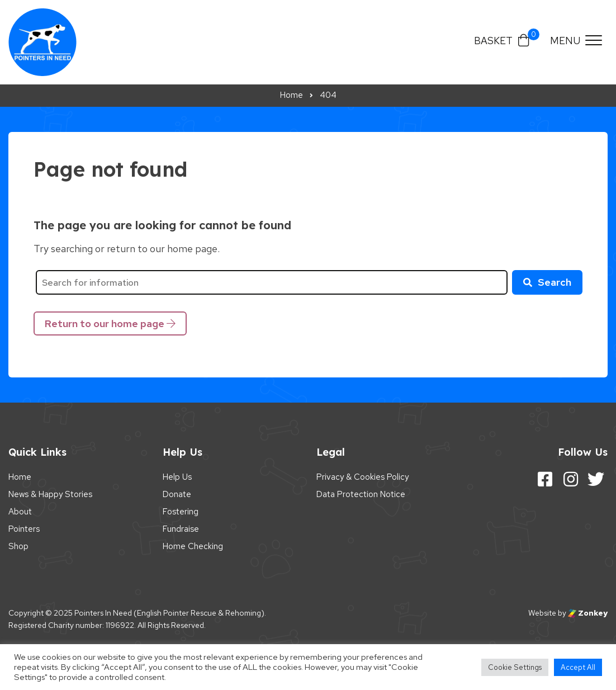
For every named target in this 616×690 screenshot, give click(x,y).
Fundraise (181, 529)
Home (20, 477)
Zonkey (588, 613)
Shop (18, 546)
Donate (177, 494)
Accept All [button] (578, 667)
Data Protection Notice (361, 494)
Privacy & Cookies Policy (363, 477)
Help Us (177, 477)
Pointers (24, 529)
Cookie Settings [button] (515, 667)
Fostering (181, 512)
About (20, 512)
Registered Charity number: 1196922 (71, 625)
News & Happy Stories (50, 494)
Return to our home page (110, 323)
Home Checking (193, 546)
